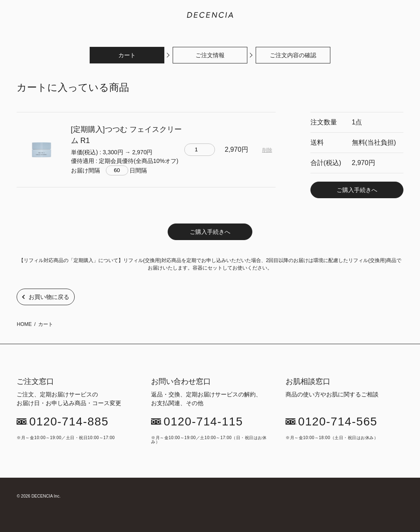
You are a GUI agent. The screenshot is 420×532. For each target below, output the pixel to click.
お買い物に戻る (49, 297)
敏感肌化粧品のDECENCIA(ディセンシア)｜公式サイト (210, 15)
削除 (267, 150)
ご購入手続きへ (357, 190)
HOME (24, 324)
